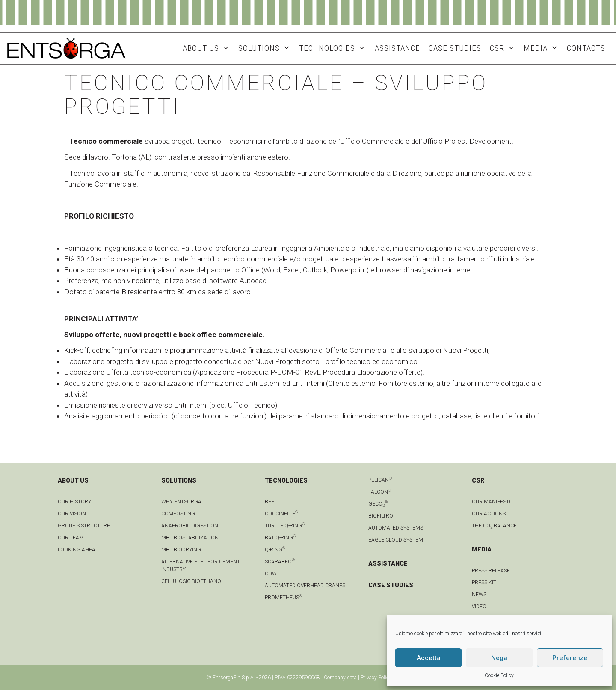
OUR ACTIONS (489, 514)
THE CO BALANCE (494, 526)
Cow (271, 574)
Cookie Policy (499, 675)
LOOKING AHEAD (78, 550)
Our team (71, 538)
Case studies (455, 48)
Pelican (380, 480)
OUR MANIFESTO (492, 502)
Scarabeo (280, 562)
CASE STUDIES (391, 585)
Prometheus (283, 598)
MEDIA (543, 48)
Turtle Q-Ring (285, 526)
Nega (499, 658)
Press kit (484, 583)
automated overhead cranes (305, 586)
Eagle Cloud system (396, 540)
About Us (208, 48)
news (479, 595)
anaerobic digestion (190, 526)
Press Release (491, 571)
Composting (178, 514)
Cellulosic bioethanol (192, 581)
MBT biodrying (181, 550)
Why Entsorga (181, 502)
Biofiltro (381, 516)
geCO (378, 504)
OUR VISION (72, 514)
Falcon (380, 492)
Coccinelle (281, 514)
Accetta (429, 658)
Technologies (335, 48)
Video (479, 607)
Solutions (267, 48)
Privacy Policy (376, 678)
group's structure (84, 526)
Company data (340, 678)
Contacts (586, 48)
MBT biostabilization (190, 538)
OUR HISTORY (74, 502)
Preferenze (570, 658)
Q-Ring (275, 550)
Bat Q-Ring (280, 538)
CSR (505, 48)
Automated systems (396, 528)
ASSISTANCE (397, 48)
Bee (269, 502)
